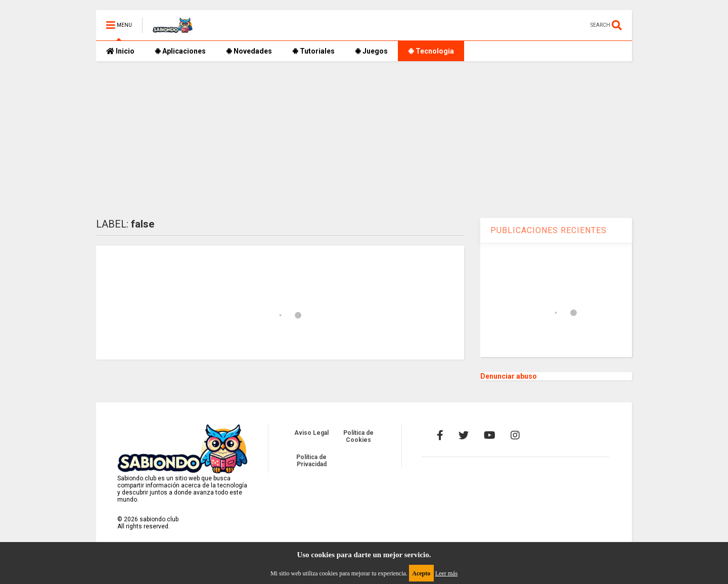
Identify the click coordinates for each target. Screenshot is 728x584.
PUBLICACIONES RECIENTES (549, 230)
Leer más (446, 573)
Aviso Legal (311, 433)
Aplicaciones (180, 51)
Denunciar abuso (509, 376)
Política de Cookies (358, 436)
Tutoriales (313, 51)
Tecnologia (431, 51)
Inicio (120, 51)
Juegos (371, 51)
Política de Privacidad (311, 461)
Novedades (249, 51)
